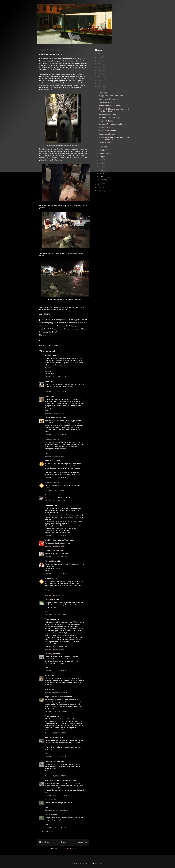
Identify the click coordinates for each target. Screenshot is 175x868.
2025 (100, 54)
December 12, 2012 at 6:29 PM (56, 757)
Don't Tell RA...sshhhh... (108, 131)
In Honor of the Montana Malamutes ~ (113, 124)
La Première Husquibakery (109, 118)
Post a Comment (48, 832)
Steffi (47, 381)
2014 (100, 83)
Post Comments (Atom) (68, 848)
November (104, 147)
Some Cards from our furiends (111, 106)
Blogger (99, 863)
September (104, 154)
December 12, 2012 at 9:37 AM (56, 671)
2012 (100, 90)
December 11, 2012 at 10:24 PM (56, 501)
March (102, 173)
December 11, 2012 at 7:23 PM (56, 392)
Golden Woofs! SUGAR (53, 418)
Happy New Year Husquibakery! (111, 96)
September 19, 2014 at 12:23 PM (56, 810)
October (103, 150)
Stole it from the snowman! (109, 99)
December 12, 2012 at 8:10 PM (56, 776)
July (101, 160)
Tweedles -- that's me (53, 761)
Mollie (47, 675)
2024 (100, 57)
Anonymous (49, 482)
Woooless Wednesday (108, 114)
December (104, 93)
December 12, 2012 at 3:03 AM (56, 546)
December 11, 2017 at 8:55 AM (56, 827)
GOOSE (48, 396)
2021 (100, 64)
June (102, 163)
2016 (100, 77)
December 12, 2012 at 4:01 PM (56, 733)
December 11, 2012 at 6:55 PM (56, 377)
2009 (100, 191)
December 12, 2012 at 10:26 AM (56, 692)
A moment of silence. (107, 121)
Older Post (83, 842)
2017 (100, 74)
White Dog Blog (51, 461)
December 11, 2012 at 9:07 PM (56, 478)
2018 (100, 70)
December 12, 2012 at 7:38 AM (56, 595)
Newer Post (44, 842)
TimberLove (49, 800)
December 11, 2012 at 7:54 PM (56, 435)
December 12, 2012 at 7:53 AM (56, 614)
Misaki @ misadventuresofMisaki (57, 540)
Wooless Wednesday (107, 134)
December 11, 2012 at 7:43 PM (56, 413)
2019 (100, 67)
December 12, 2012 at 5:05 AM (56, 574)
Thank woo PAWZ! (106, 102)
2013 (100, 87)
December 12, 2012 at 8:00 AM (56, 649)
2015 (100, 80)
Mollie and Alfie (50, 689)
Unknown (48, 578)
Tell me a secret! (105, 143)
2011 (100, 184)
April (102, 170)
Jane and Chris (50, 561)
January (103, 180)
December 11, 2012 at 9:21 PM (56, 490)
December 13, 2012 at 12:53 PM (56, 795)
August (102, 157)
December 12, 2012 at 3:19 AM (56, 557)
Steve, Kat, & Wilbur (52, 738)
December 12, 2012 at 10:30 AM (56, 711)
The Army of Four (51, 654)
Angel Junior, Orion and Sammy (57, 697)
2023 (100, 60)
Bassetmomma (50, 495)
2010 (100, 187)
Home (64, 842)
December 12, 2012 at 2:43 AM (56, 536)
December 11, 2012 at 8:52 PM (56, 456)
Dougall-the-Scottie (52, 551)
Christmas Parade (106, 128)
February (103, 177)
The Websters (50, 600)
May (101, 167)
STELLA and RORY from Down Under (59, 780)
